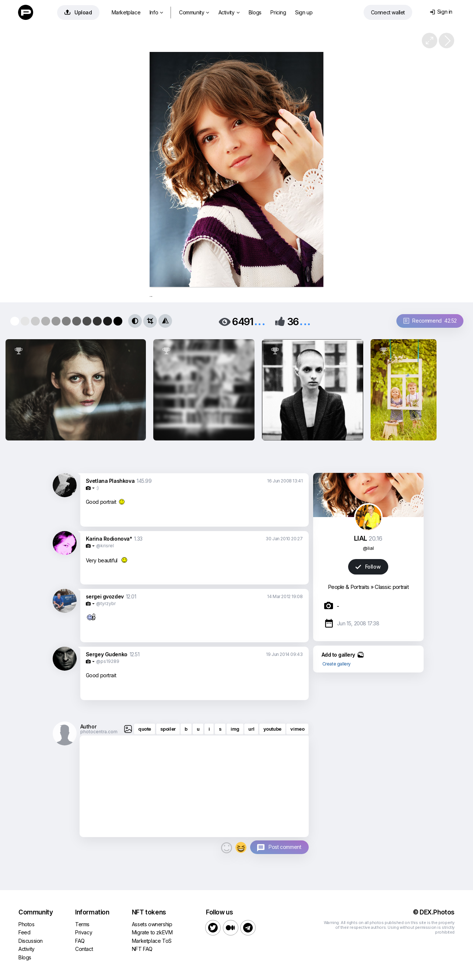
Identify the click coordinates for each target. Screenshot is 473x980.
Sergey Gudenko (107, 654)
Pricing (278, 12)
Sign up (304, 12)
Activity (229, 12)
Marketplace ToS (152, 941)
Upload (78, 12)
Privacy (84, 932)
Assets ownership (152, 924)
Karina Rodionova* (109, 539)
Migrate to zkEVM (152, 932)
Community (194, 12)
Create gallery (337, 664)
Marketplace (126, 12)
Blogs (255, 12)
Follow (368, 567)
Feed (24, 932)
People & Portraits (348, 587)
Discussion (31, 941)
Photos (27, 924)
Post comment (285, 847)
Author (88, 726)
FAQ (80, 941)
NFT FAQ (142, 949)
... (260, 321)
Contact (84, 949)
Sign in (441, 12)
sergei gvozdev (105, 596)
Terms (82, 924)
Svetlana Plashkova (110, 481)
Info (156, 12)
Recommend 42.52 (430, 321)
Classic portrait (392, 587)
